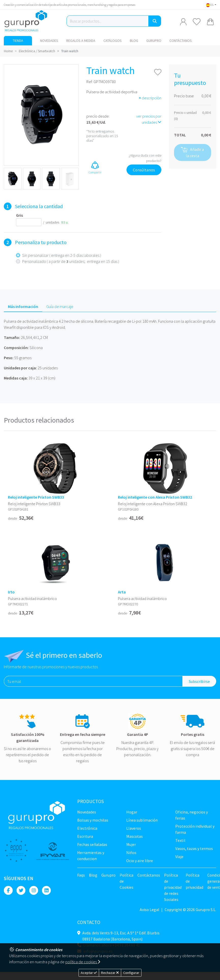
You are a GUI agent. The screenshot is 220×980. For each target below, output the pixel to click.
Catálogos (113, 41)
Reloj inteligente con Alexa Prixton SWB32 (155, 497)
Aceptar (89, 973)
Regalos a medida (81, 41)
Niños (131, 852)
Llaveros (134, 828)
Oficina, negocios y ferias (192, 815)
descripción (150, 98)
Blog (134, 41)
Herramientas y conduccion (91, 856)
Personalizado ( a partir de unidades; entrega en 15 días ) (71, 261)
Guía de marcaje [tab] (60, 306)
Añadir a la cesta (192, 152)
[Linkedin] (46, 890)
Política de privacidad (194, 881)
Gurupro (154, 41)
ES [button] (210, 5)
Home (8, 51)
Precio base (184, 96)
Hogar (132, 812)
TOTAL (180, 135)
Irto (11, 592)
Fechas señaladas (92, 844)
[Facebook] (8, 890)
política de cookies (83, 962)
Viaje (179, 857)
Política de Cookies (127, 881)
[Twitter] (21, 890)
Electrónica (87, 828)
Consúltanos (144, 170)
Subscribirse (199, 681)
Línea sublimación (142, 820)
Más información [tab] (23, 306)
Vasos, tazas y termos (194, 848)
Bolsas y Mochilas (93, 820)
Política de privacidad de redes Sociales (173, 887)
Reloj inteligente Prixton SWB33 (36, 497)
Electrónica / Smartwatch (37, 51)
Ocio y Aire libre (140, 861)
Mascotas (135, 836)
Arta (122, 592)
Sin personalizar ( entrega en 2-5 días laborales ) (62, 255)
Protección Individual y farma (195, 829)
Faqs (81, 875)
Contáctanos (181, 41)
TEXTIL (180, 840)
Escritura (85, 836)
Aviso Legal (150, 910)
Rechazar (110, 973)
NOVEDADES (49, 41)
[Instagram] (34, 890)
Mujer (131, 844)
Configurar (131, 973)
